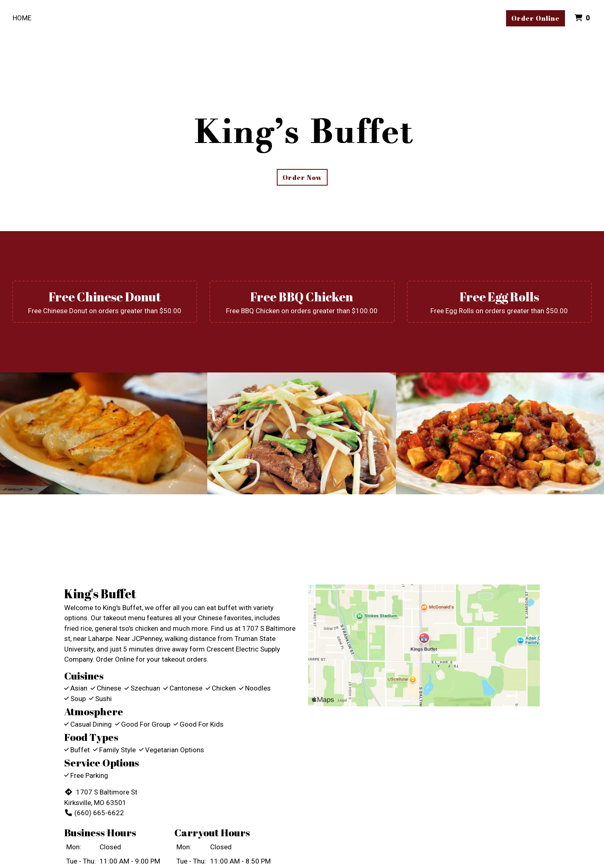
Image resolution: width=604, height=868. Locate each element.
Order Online (536, 18)
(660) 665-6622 (94, 813)
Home (22, 18)
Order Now (302, 177)
